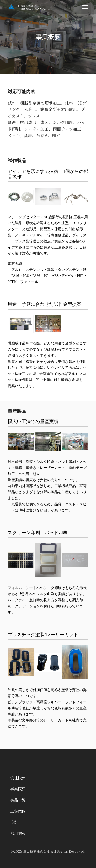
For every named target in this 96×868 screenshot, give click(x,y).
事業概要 (18, 789)
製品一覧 (18, 800)
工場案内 (18, 811)
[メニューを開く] (85, 7)
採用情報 (18, 833)
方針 (14, 822)
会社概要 (18, 778)
